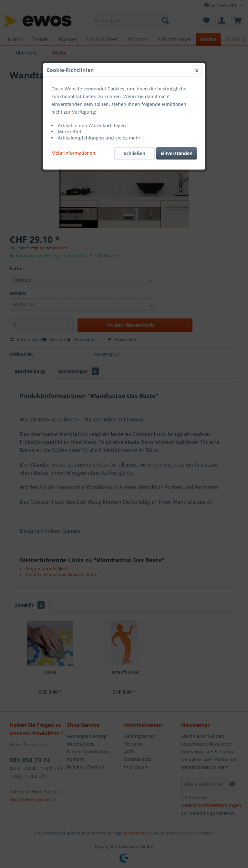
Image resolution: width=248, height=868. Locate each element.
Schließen (134, 153)
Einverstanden (176, 153)
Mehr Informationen (73, 153)
